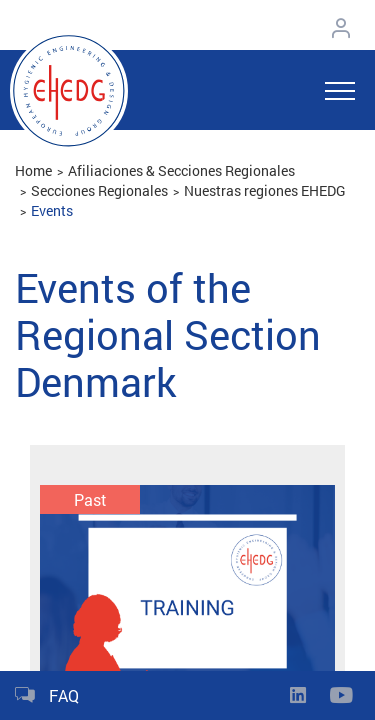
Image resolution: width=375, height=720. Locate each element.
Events (52, 210)
